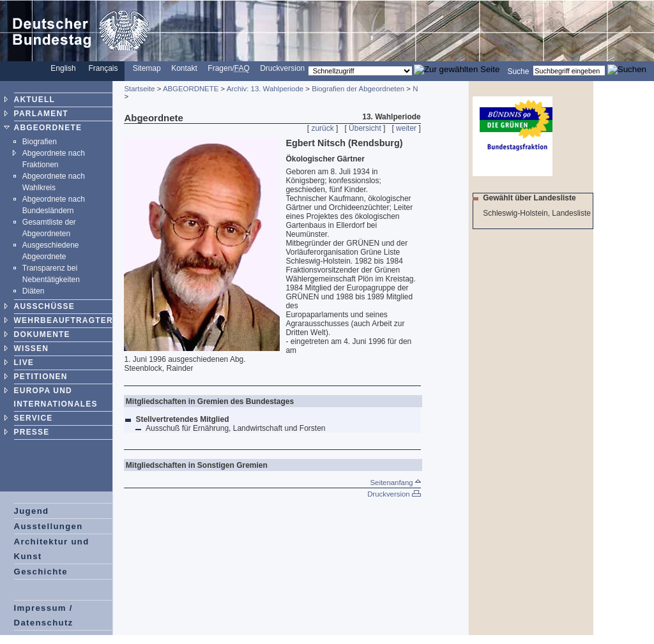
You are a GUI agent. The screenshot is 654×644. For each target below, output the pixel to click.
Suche (518, 71)
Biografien (40, 142)
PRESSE (32, 432)
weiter (406, 128)
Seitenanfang (395, 483)
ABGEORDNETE (48, 128)
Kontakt (184, 68)
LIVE (24, 363)
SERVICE (34, 418)
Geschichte (41, 572)
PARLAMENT (41, 114)
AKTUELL (34, 100)
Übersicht (365, 128)
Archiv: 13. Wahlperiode (265, 89)
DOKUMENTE (42, 334)
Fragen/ (228, 68)
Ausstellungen (49, 526)
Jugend (32, 511)
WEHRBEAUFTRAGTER (64, 320)
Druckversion (282, 68)
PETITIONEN (41, 377)
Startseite (139, 89)
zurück (322, 128)
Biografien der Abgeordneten (358, 89)
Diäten (34, 291)
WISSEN (32, 348)
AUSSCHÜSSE (44, 306)
